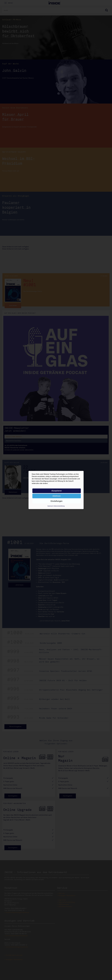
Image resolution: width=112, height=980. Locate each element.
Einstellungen (57, 501)
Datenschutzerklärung (59, 506)
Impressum (50, 506)
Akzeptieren (57, 491)
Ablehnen (57, 496)
